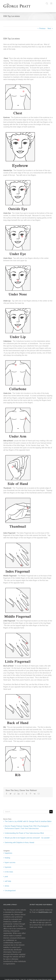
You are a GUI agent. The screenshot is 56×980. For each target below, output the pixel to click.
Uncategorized (10, 891)
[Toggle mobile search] (47, 3)
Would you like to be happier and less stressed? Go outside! (27, 838)
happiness (8, 853)
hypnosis (8, 867)
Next (49, 28)
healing (7, 858)
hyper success (10, 862)
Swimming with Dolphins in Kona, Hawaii (19, 842)
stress (7, 886)
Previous (42, 28)
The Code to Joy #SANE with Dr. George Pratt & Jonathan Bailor (28, 821)
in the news (9, 872)
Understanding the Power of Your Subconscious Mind (24, 833)
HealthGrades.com (45, 912)
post (6, 877)
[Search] (51, 812)
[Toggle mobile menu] (51, 3)
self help (8, 881)
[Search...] (26, 812)
